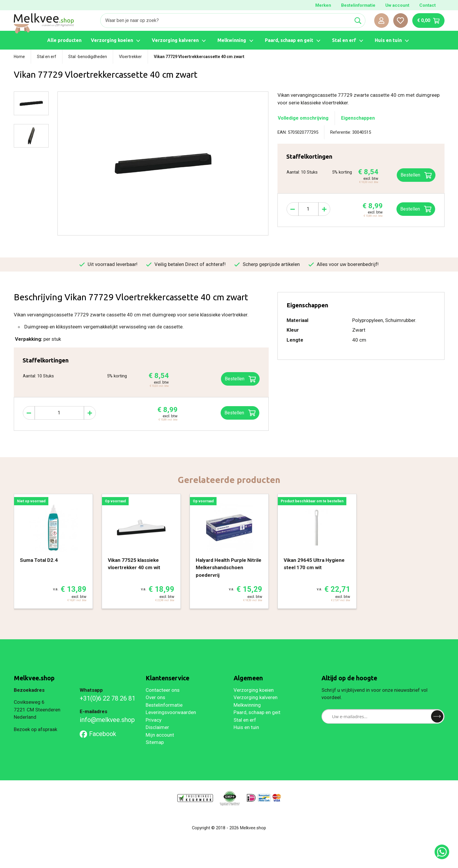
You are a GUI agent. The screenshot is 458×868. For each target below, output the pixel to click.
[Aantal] (308, 209)
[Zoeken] (226, 21)
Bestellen (416, 209)
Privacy (154, 720)
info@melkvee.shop (107, 720)
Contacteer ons (163, 690)
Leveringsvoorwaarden (171, 712)
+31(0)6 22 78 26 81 (108, 698)
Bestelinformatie (358, 5)
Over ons (155, 697)
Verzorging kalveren (256, 697)
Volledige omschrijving (303, 118)
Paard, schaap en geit (257, 712)
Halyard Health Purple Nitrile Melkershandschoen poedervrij (229, 568)
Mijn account (160, 735)
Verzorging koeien (254, 690)
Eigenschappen (358, 118)
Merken (323, 5)
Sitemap (155, 742)
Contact (428, 5)
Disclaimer (157, 727)
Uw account (397, 5)
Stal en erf (245, 720)
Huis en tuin (246, 727)
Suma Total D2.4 (39, 560)
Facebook (98, 734)
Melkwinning (247, 705)
